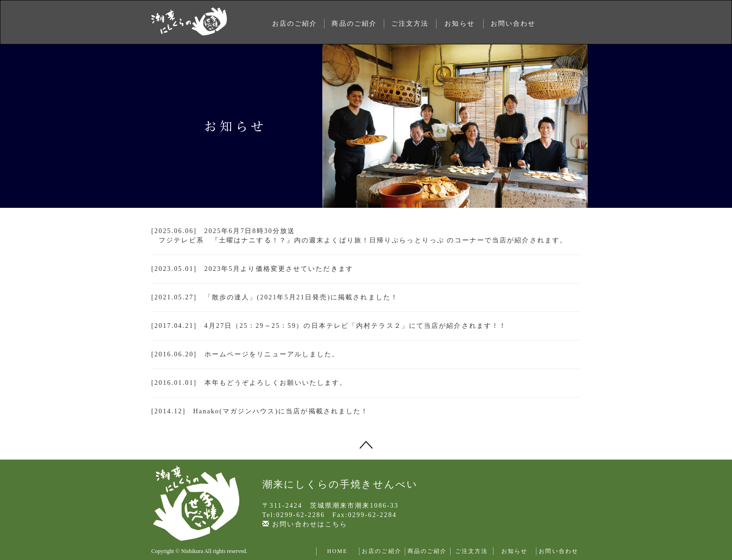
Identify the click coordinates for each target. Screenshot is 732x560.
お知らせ (459, 24)
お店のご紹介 (295, 24)
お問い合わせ (513, 24)
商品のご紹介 (354, 24)
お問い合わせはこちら (305, 524)
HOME (338, 551)
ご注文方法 (410, 24)
